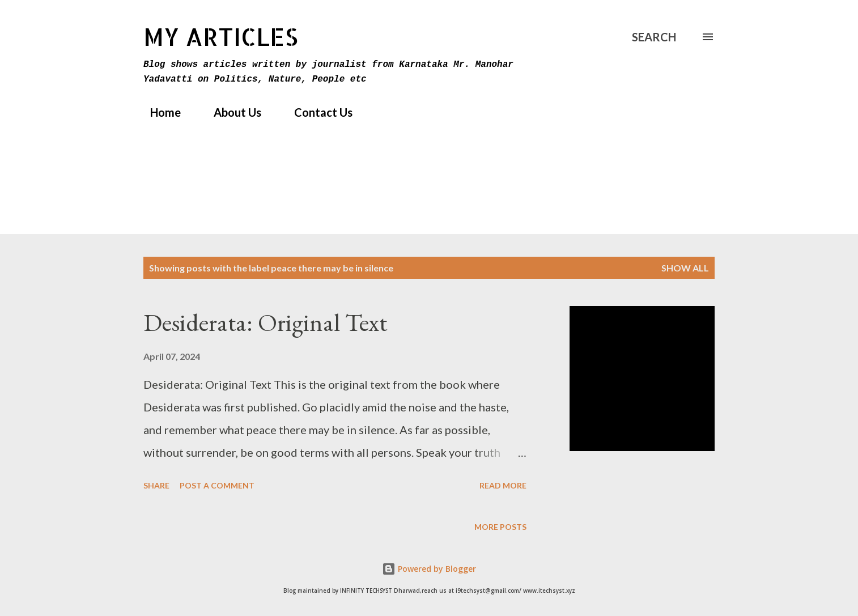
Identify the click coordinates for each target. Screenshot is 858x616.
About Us (231, 112)
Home (159, 112)
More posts (500, 527)
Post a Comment (217, 485)
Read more (503, 485)
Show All (685, 268)
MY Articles (221, 37)
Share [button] (156, 485)
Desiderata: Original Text (265, 322)
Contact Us (317, 112)
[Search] (654, 37)
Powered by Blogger (429, 569)
